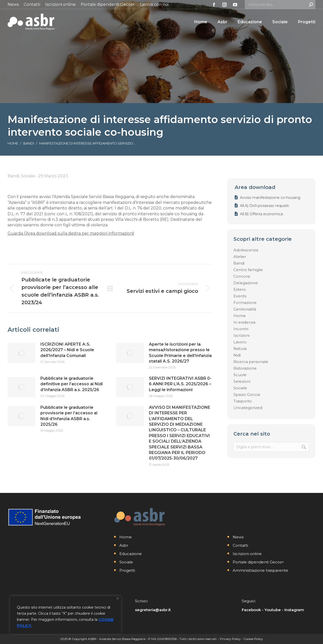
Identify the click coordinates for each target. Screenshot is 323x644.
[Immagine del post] (21, 353)
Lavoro (240, 342)
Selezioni (242, 381)
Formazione (245, 303)
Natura (240, 349)
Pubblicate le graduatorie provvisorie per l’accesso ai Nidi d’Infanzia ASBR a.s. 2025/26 (69, 416)
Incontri (241, 329)
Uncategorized (248, 408)
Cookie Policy (253, 639)
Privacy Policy (230, 639)
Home (240, 316)
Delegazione (246, 283)
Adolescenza (246, 250)
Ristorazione (245, 368)
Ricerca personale (251, 362)
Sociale (240, 388)
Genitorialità (245, 309)
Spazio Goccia (247, 395)
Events (240, 296)
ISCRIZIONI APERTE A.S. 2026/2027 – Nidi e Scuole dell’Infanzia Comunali (67, 350)
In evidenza (244, 322)
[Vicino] (118, 598)
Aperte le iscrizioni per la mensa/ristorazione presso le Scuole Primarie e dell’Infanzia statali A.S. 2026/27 (180, 353)
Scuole (240, 375)
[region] (66, 615)
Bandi (239, 263)
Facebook (251, 610)
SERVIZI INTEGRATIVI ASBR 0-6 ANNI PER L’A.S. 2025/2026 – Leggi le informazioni (180, 384)
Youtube (273, 610)
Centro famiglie (248, 270)
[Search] (280, 5)
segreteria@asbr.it (153, 610)
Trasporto (243, 401)
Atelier (240, 257)
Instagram (294, 610)
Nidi (237, 355)
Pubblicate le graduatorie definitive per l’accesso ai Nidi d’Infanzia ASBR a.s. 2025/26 (72, 384)
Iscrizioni (241, 335)
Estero (240, 289)
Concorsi (242, 276)
